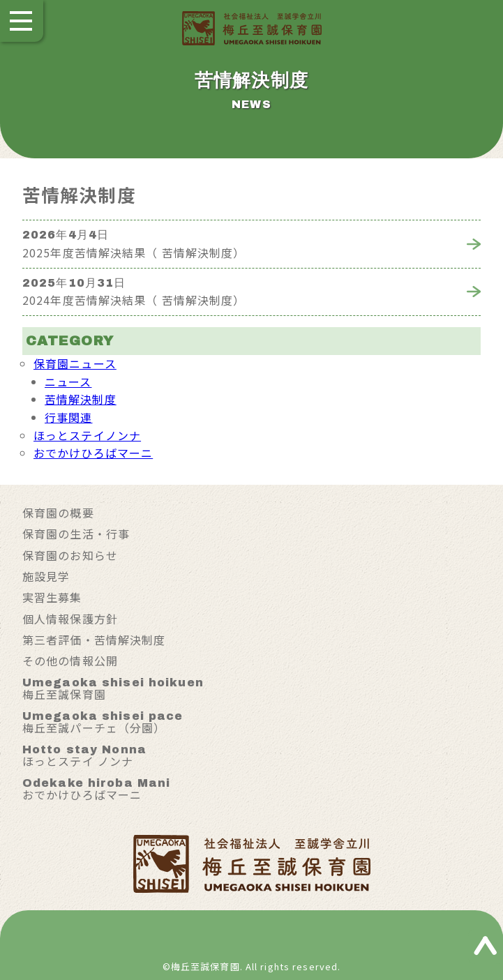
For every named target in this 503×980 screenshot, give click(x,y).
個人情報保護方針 (70, 619)
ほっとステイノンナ (87, 435)
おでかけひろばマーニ (93, 453)
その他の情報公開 (70, 661)
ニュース (68, 382)
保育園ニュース (75, 363)
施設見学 (46, 576)
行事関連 (68, 417)
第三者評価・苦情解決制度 (94, 640)
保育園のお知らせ (70, 555)
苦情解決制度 (81, 399)
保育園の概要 (58, 513)
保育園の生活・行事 (76, 534)
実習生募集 (52, 597)
